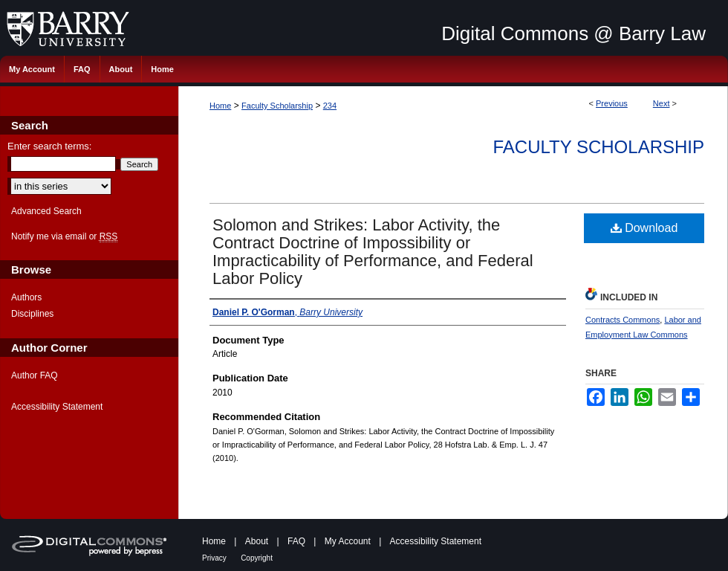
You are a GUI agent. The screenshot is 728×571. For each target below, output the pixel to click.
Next (662, 103)
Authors (26, 297)
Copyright (257, 558)
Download (644, 228)
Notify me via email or (64, 236)
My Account (348, 541)
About (257, 541)
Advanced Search (46, 211)
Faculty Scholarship (277, 106)
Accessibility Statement (57, 407)
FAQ (296, 541)
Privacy (214, 558)
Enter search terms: (49, 146)
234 (330, 106)
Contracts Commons (623, 320)
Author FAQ (35, 375)
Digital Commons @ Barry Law (573, 33)
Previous (612, 103)
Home (220, 106)
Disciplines (32, 314)
